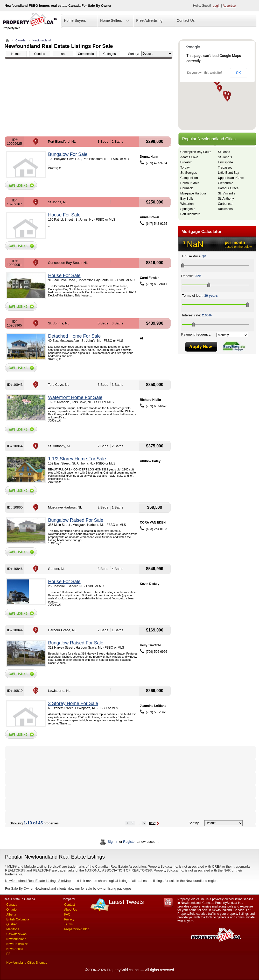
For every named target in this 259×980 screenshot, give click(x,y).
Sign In (113, 842)
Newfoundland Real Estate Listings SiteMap (38, 881)
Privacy (69, 919)
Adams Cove (189, 157)
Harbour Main (190, 183)
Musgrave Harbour (193, 193)
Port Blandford (190, 214)
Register (129, 842)
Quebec (12, 924)
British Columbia (18, 919)
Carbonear (225, 204)
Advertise (229, 6)
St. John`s (225, 157)
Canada (21, 40)
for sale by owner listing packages (106, 888)
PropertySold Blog (77, 929)
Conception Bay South (196, 152)
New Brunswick (17, 944)
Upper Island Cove (231, 178)
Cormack (187, 188)
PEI (9, 954)
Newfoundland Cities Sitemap (27, 963)
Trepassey (225, 168)
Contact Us (186, 20)
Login (217, 6)
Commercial (86, 54)
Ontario (12, 910)
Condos (40, 54)
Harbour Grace (228, 188)
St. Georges (189, 173)
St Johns (224, 152)
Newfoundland (41, 40)
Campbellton (189, 178)
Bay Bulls (187, 199)
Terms (69, 924)
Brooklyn (187, 162)
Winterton (187, 204)
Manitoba (13, 929)
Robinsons (225, 209)
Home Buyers (75, 20)
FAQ (67, 914)
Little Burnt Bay (229, 173)
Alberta (11, 914)
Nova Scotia (15, 949)
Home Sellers (111, 20)
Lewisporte (226, 162)
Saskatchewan (17, 934)
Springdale (188, 209)
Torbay (185, 168)
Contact (70, 905)
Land (63, 54)
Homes (16, 54)
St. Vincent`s (227, 193)
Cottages (109, 54)
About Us (71, 910)
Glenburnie (226, 183)
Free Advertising (149, 20)
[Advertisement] (89, 98)
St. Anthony (226, 199)
